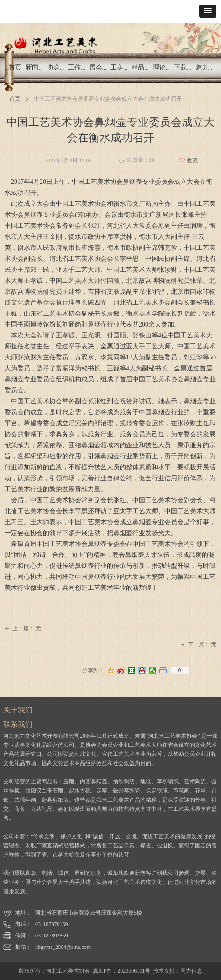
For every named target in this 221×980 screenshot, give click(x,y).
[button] (208, 11)
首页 (15, 99)
